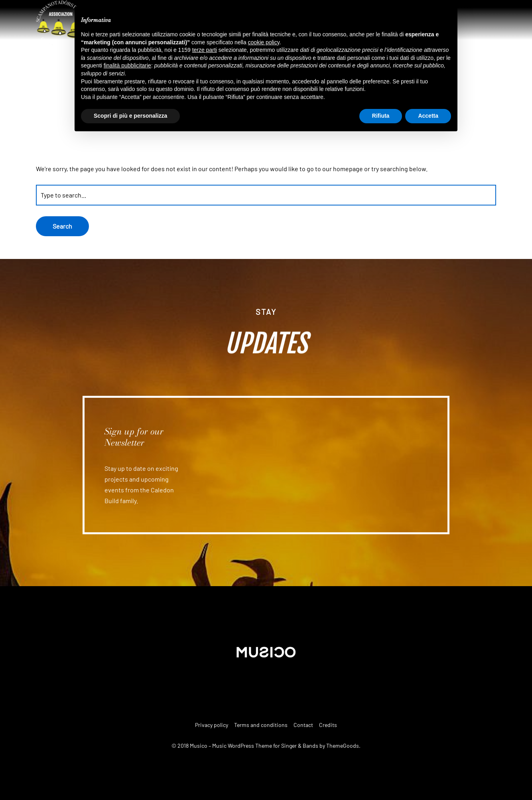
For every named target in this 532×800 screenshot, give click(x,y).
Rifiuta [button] (381, 116)
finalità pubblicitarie (127, 65)
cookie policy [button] (264, 42)
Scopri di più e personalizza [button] (130, 116)
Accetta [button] (428, 116)
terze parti (205, 50)
